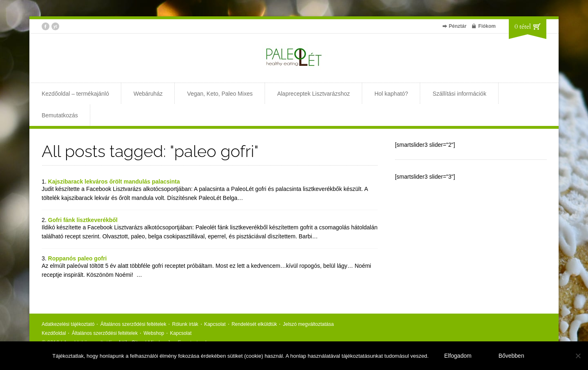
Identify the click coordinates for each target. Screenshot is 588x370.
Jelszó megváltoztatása (308, 324)
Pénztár (458, 26)
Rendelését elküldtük (254, 324)
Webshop (154, 333)
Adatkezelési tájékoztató (68, 324)
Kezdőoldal (54, 333)
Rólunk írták (185, 324)
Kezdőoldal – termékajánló (75, 94)
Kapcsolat (215, 324)
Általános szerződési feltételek (133, 324)
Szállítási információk (459, 94)
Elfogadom (458, 356)
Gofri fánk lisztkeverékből (83, 220)
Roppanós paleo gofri (78, 258)
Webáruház (148, 94)
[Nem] (578, 356)
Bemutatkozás (60, 115)
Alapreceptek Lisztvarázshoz (314, 94)
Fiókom (487, 26)
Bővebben (511, 356)
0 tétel (523, 27)
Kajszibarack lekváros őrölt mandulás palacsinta (114, 182)
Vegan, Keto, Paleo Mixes (220, 94)
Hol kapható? (391, 94)
